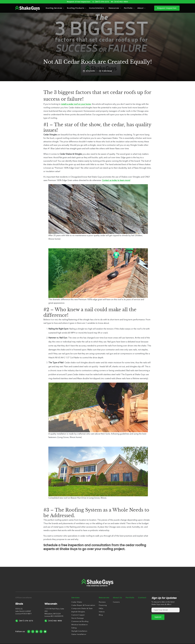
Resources (114, 8)
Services (75, 598)
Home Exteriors (96, 8)
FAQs (101, 609)
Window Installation (79, 625)
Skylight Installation (79, 631)
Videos (102, 612)
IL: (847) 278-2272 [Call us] (101, 2)
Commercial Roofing (80, 621)
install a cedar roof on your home (76, 104)
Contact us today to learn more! (116, 180)
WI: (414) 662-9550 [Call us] (120, 2)
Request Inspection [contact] (167, 8)
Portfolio (128, 8)
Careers (116, 602)
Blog (101, 615)
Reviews (102, 602)
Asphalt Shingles (78, 612)
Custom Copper (78, 615)
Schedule (50, 545)
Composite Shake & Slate (82, 609)
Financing (103, 605)
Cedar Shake (77, 602)
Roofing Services (54, 8)
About (140, 8)
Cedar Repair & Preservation (83, 605)
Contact (142, 598)
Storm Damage (78, 618)
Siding (74, 628)
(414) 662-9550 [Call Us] (53, 621)
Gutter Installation (79, 634)
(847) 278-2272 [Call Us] (24, 621)
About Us (117, 598)
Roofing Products (76, 8)
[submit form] (158, 617)
